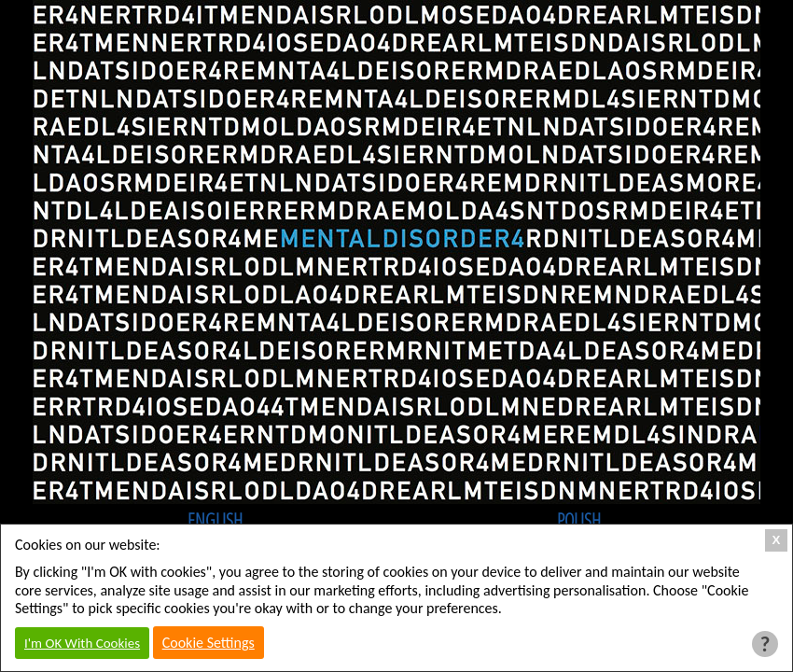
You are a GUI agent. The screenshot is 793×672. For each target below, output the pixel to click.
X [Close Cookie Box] (777, 540)
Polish (579, 520)
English (215, 520)
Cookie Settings (209, 643)
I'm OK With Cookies (82, 643)
